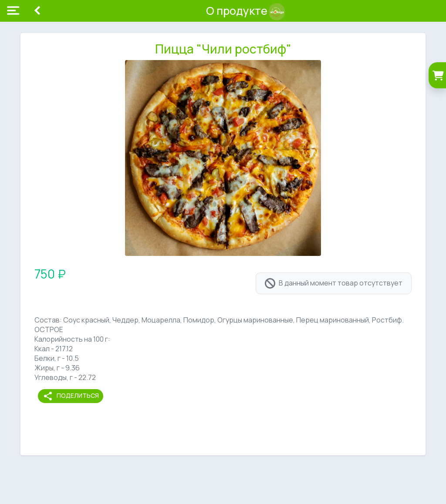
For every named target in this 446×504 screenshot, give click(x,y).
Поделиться (71, 396)
